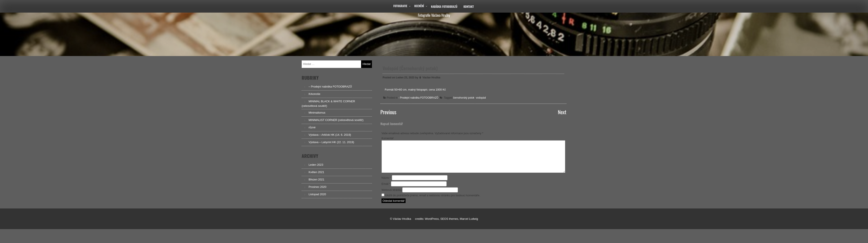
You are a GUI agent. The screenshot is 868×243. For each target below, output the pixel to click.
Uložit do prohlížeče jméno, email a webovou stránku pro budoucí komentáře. (433, 195)
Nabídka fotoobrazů (444, 7)
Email (386, 184)
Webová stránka (391, 190)
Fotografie (400, 6)
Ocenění (419, 6)
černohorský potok (464, 98)
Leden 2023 (316, 165)
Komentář (387, 138)
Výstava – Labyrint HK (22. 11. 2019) (331, 142)
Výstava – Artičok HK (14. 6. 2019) (330, 135)
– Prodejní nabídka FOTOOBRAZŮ (330, 87)
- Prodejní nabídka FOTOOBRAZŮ (419, 98)
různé (312, 127)
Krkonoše (314, 94)
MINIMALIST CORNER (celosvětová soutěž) (336, 120)
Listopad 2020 (317, 194)
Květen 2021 (316, 172)
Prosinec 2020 (317, 187)
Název (386, 178)
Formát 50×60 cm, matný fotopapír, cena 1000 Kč (416, 90)
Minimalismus (317, 113)
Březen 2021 (316, 179)
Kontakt (469, 7)
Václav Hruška (432, 78)
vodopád (481, 98)
